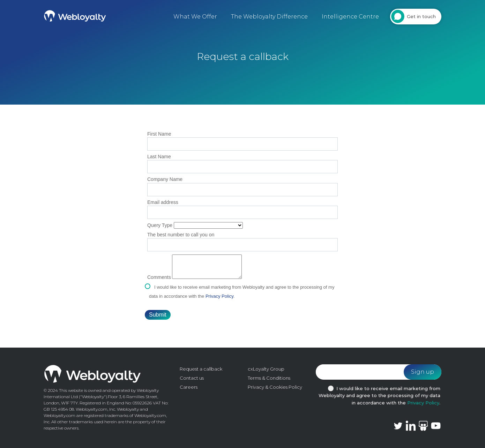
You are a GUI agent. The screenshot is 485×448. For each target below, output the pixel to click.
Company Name (165, 179)
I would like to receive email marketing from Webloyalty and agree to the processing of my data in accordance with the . (379, 396)
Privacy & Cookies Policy (275, 387)
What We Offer (195, 17)
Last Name (159, 157)
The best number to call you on (181, 235)
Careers (189, 387)
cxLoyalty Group (266, 369)
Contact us (192, 378)
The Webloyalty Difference (269, 17)
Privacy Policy (219, 296)
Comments (159, 277)
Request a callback (201, 369)
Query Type (160, 225)
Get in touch (421, 16)
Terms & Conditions (269, 378)
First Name (159, 134)
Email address (163, 202)
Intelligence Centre (350, 17)
